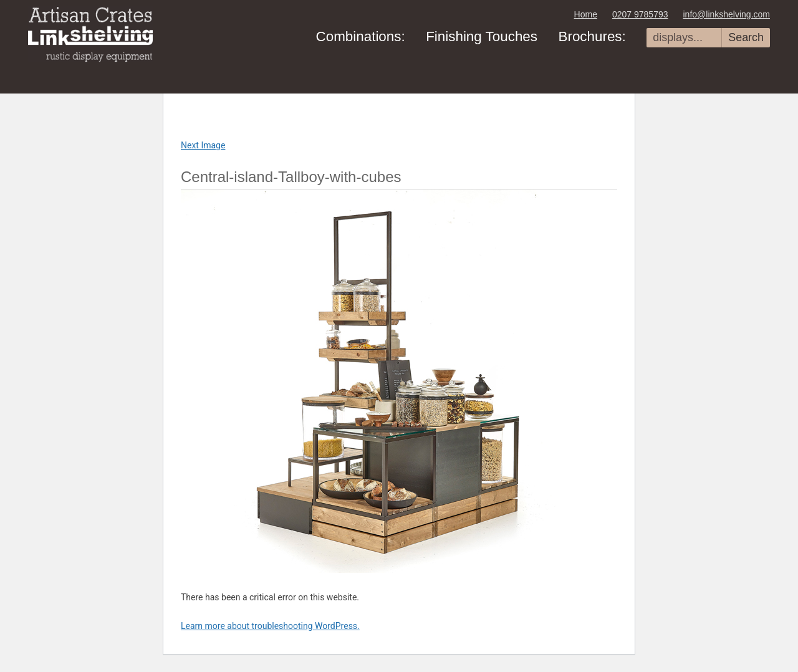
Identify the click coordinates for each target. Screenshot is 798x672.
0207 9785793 (640, 14)
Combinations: (361, 36)
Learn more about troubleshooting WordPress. (270, 626)
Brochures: (592, 36)
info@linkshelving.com (727, 14)
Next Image (203, 145)
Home (586, 14)
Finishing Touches (482, 36)
